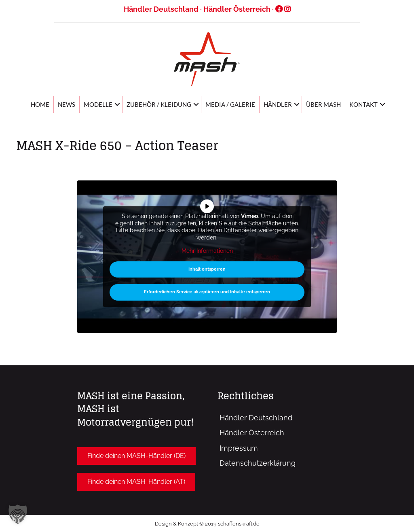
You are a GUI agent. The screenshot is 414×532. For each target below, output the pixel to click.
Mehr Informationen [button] (207, 251)
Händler (278, 104)
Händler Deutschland (161, 9)
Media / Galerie (230, 104)
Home (40, 104)
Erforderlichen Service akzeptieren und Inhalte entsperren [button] (207, 292)
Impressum (239, 448)
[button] (136, 456)
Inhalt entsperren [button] (207, 269)
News (67, 104)
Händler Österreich (237, 9)
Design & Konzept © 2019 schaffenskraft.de (207, 524)
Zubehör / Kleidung (159, 104)
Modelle (98, 104)
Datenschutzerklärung (258, 463)
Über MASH (323, 104)
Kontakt (363, 104)
